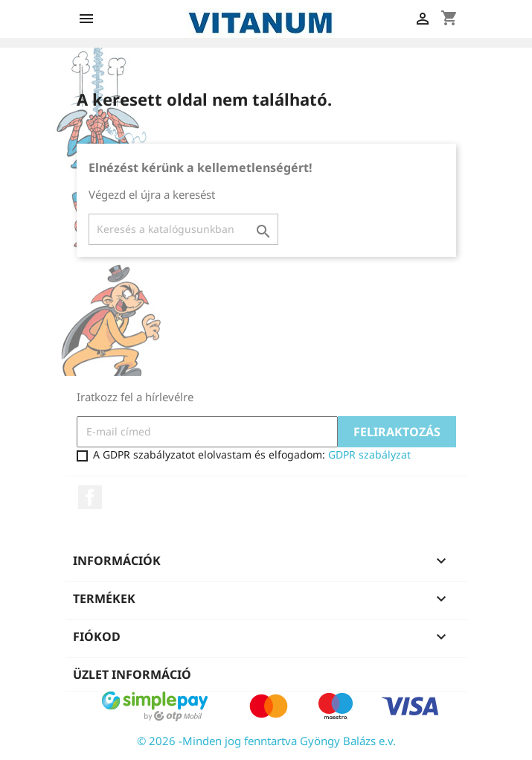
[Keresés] (183, 229)
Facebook (90, 497)
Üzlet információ (132, 674)
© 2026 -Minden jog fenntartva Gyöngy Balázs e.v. (266, 741)
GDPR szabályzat (369, 454)
